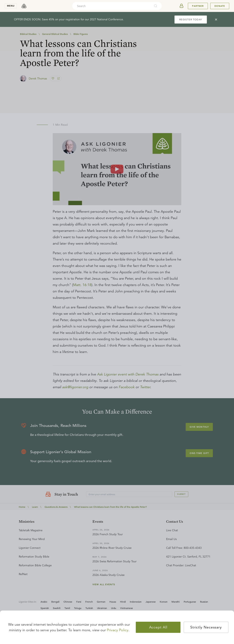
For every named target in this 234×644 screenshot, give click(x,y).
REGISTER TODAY (191, 19)
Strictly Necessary (206, 627)
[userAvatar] (181, 6)
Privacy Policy (118, 630)
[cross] (216, 20)
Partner (198, 6)
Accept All (158, 627)
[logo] (24, 6)
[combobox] (112, 6)
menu (11, 6)
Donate (220, 6)
